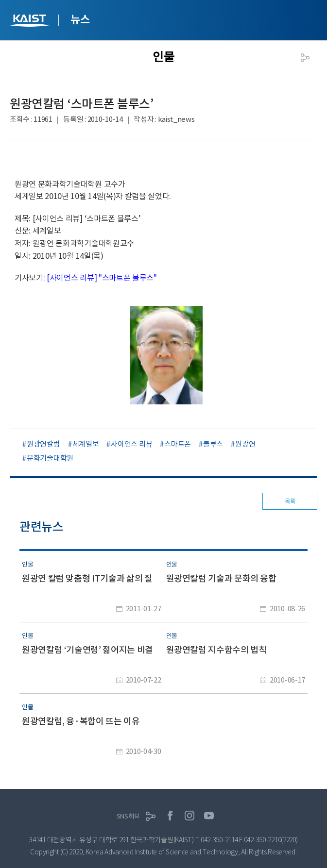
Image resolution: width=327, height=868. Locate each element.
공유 (305, 58)
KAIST (31, 22)
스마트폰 (178, 444)
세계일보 (86, 444)
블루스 (213, 444)
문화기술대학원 (50, 458)
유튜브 (209, 816)
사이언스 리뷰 (131, 444)
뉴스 (80, 19)
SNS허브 (128, 816)
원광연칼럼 (43, 444)
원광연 (245, 444)
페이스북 (170, 816)
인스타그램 (189, 816)
